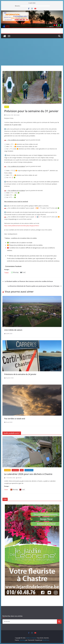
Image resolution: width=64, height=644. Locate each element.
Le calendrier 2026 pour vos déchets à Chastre (28, 474)
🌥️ (14, 144)
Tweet (6, 272)
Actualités (7, 470)
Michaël (19, 478)
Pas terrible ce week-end (15, 419)
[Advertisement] (32, 52)
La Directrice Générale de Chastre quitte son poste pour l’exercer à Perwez (35, 286)
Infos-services (29, 470)
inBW (22, 470)
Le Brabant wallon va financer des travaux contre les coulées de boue (28, 281)
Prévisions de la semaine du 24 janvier (20, 374)
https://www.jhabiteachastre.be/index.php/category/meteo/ (22, 226)
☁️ (13, 197)
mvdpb (18, 115)
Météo (7, 107)
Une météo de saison (13, 330)
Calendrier (15, 470)
